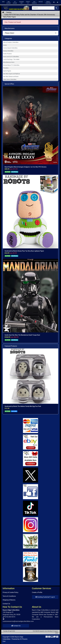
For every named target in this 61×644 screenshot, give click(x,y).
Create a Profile (37, 592)
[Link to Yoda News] (30, 541)
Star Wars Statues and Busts (11, 76)
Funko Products (7, 54)
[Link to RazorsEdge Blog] (30, 508)
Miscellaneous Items (9, 62)
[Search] (43, 8)
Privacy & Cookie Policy (10, 592)
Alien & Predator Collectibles (11, 42)
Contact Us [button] (16, 626)
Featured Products (11, 346)
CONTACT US (28, 2)
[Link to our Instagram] (30, 525)
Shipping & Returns (9, 600)
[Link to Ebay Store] (30, 442)
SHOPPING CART (21, 2)
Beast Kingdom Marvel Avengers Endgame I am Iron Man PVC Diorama (25, 167)
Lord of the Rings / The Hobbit (11, 59)
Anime (5, 45)
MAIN (3, 2)
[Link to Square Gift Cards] (30, 459)
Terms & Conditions (9, 596)
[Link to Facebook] (30, 492)
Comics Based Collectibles (10, 48)
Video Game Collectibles (10, 79)
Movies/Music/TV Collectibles (11, 65)
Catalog (9, 12)
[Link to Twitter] (30, 475)
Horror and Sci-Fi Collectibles (11, 57)
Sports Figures (7, 71)
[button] (54, 2)
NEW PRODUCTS (34, 2)
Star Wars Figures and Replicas (12, 74)
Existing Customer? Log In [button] (45, 597)
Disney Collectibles (8, 51)
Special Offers (9, 84)
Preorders (6, 68)
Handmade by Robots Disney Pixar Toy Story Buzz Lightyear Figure (24, 251)
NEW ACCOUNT (9, 2)
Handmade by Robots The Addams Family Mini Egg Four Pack (23, 406)
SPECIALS (41, 2)
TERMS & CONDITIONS (48, 2)
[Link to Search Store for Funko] (30, 567)
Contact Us (6, 604)
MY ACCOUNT (15, 2)
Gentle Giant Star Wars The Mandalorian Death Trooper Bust (22, 335)
